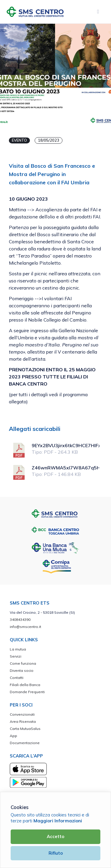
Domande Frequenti (27, 692)
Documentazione (25, 743)
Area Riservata (23, 721)
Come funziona (23, 663)
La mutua (18, 649)
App (13, 736)
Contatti (17, 678)
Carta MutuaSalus (25, 729)
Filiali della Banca (25, 685)
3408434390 (20, 620)
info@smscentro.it (25, 627)
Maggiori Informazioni (58, 821)
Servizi (16, 656)
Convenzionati (22, 714)
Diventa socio (22, 670)
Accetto (55, 836)
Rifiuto (56, 853)
